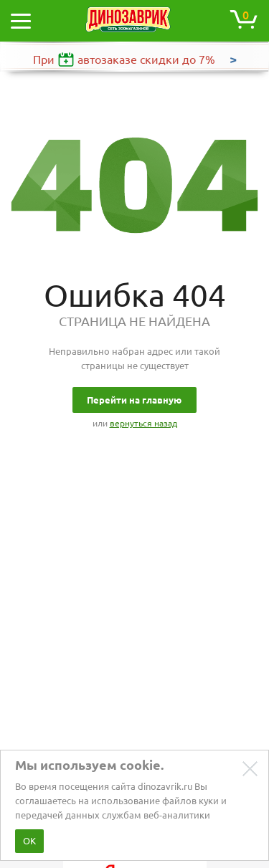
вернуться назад (143, 423)
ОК (29, 841)
